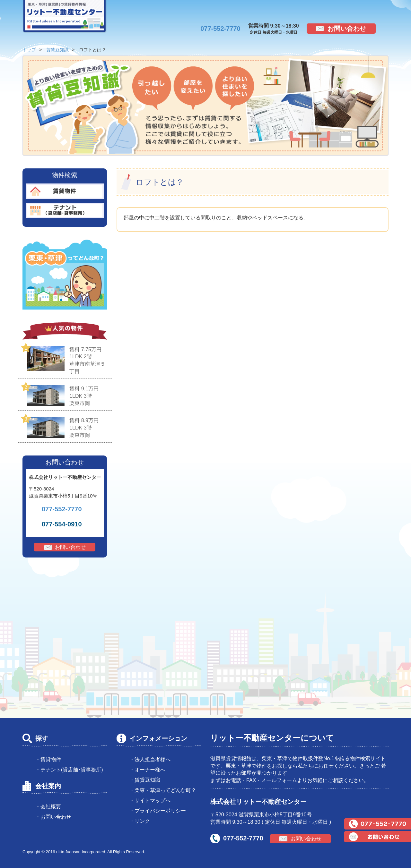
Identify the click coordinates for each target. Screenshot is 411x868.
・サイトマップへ (150, 800)
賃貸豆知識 (57, 50)
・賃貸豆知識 (145, 780)
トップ (29, 50)
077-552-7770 (220, 29)
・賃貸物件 (48, 759)
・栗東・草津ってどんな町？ (163, 790)
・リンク (140, 821)
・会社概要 (48, 807)
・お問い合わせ (53, 817)
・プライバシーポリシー (158, 811)
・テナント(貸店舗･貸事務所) (69, 770)
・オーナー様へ (147, 770)
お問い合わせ (347, 29)
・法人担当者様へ (150, 759)
